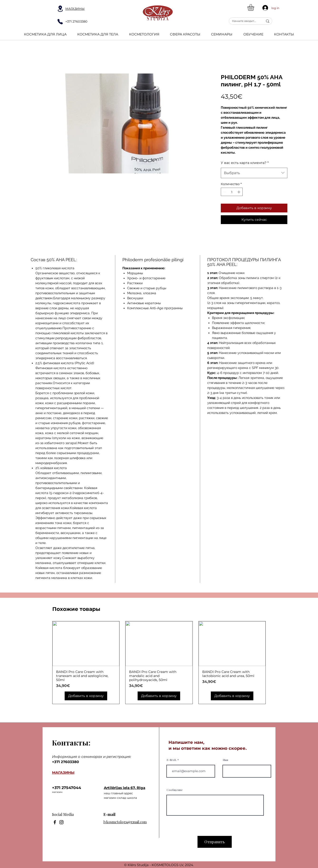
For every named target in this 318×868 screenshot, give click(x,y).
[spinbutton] (232, 192)
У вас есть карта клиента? (245, 163)
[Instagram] (61, 822)
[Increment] (239, 192)
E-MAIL (172, 760)
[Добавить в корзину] (86, 696)
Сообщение (175, 790)
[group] (159, 663)
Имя (225, 760)
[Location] (60, 9)
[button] (255, 7)
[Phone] (60, 22)
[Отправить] (215, 842)
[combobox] (254, 173)
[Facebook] (55, 822)
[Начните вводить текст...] (244, 21)
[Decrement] (224, 192)
